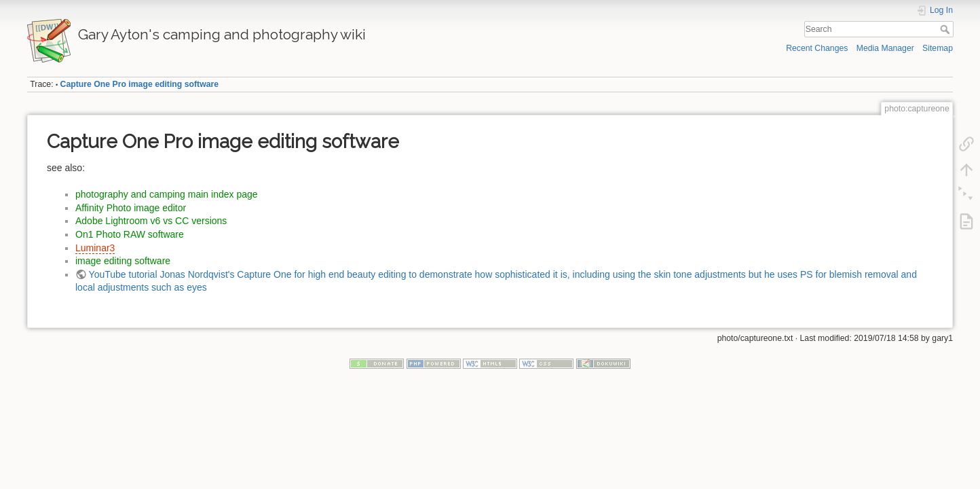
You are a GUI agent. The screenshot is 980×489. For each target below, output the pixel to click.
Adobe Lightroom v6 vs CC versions (151, 221)
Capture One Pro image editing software (139, 84)
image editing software (123, 261)
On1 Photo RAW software (130, 234)
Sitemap (938, 48)
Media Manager (885, 48)
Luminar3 (95, 248)
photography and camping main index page (167, 194)
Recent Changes (817, 48)
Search (946, 29)
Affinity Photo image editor (131, 208)
